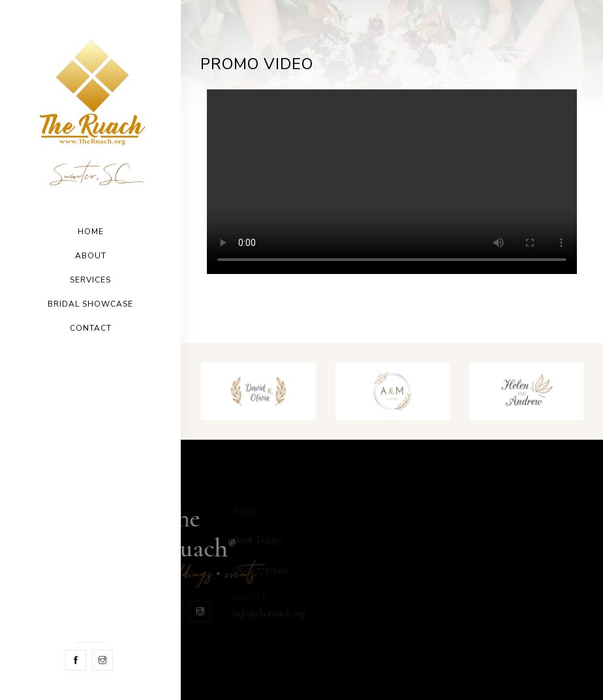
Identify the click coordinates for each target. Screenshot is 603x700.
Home (91, 232)
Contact (91, 328)
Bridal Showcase (90, 304)
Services (90, 280)
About (91, 256)
